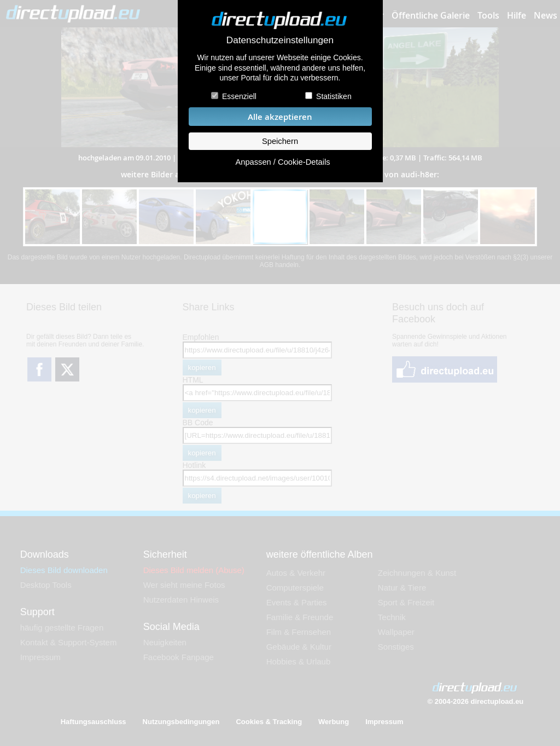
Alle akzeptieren (280, 117)
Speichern (280, 141)
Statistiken (334, 96)
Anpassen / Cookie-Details (282, 162)
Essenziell (239, 96)
